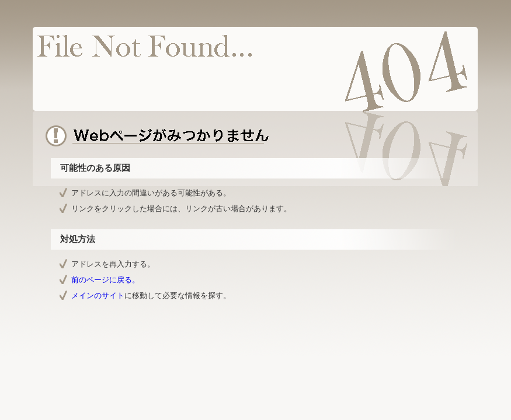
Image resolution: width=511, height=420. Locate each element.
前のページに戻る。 (105, 280)
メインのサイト (98, 295)
